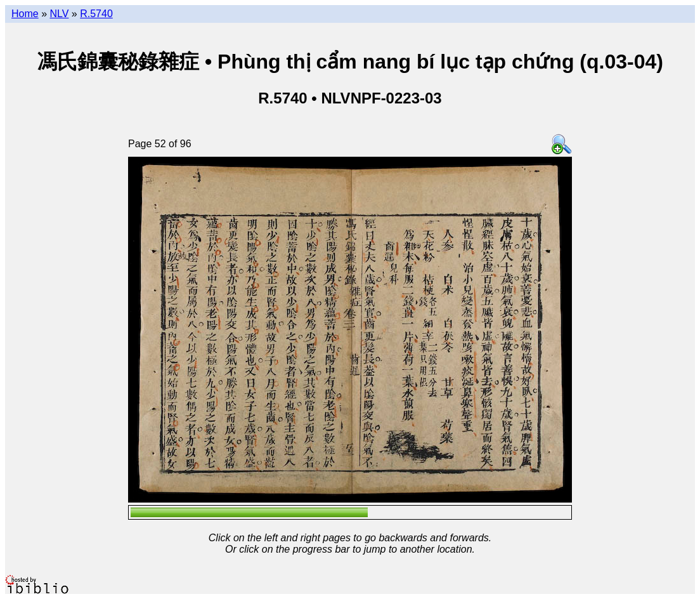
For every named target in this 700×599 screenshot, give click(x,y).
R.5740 (96, 14)
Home (25, 14)
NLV (59, 14)
